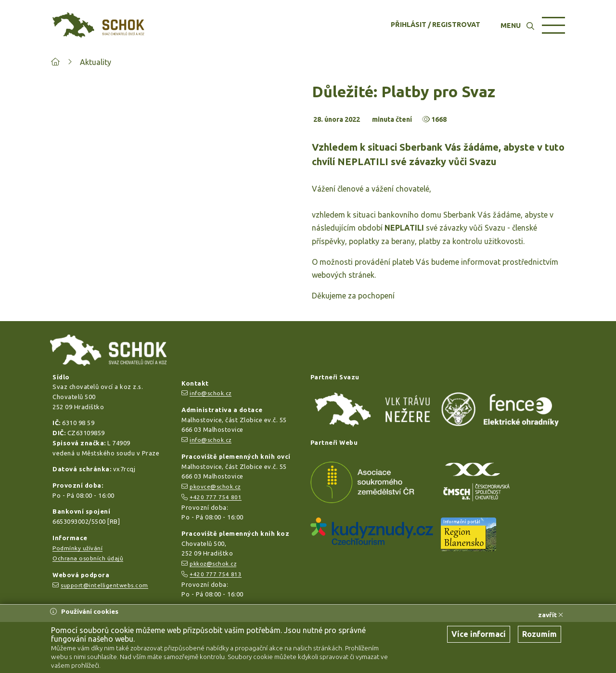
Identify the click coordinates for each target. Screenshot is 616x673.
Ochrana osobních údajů (88, 558)
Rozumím (539, 634)
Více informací (479, 634)
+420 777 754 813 (216, 574)
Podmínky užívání (77, 548)
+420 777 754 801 (216, 497)
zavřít (551, 615)
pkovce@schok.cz (215, 486)
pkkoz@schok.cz (213, 563)
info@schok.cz (211, 393)
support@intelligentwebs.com (104, 585)
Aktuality (96, 62)
